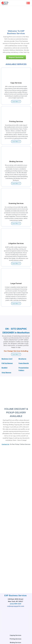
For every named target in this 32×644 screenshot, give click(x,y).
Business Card (7, 359)
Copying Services (15, 635)
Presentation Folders (24, 369)
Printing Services (16, 639)
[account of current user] (28, 3)
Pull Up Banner (7, 363)
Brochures (22, 359)
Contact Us (5, 444)
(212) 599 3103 (15, 604)
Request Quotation (16, 57)
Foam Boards (24, 363)
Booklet (5, 368)
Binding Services (15, 642)
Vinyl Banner (6, 372)
